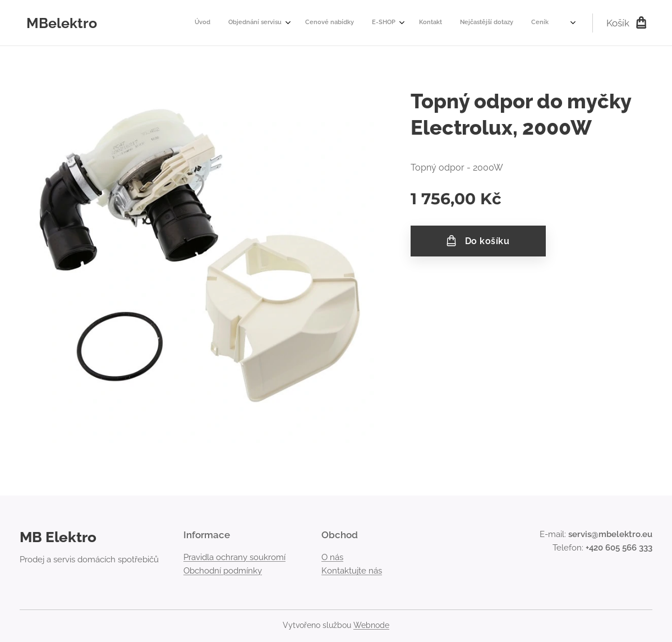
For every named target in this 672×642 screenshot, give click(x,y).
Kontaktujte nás (352, 571)
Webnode (371, 625)
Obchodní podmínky (223, 571)
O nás (332, 557)
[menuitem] (367, 23)
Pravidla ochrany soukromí (234, 557)
